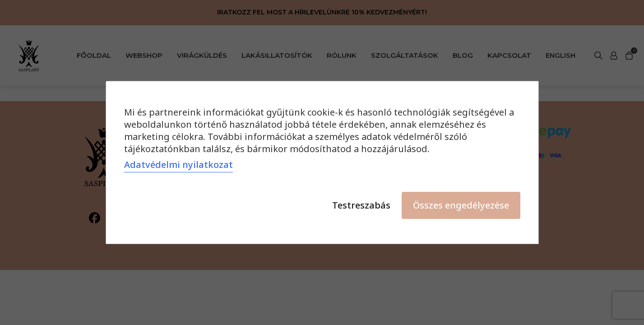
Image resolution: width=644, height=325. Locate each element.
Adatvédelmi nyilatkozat (178, 165)
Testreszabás (361, 205)
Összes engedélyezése (461, 205)
